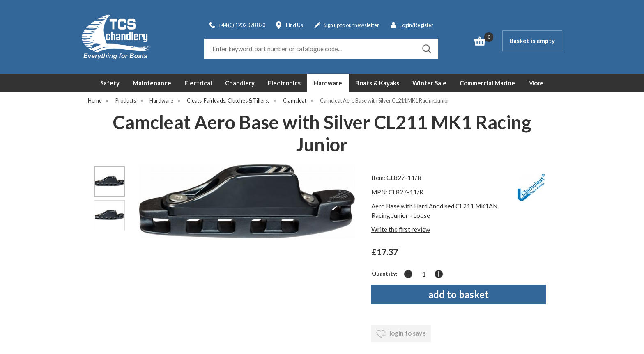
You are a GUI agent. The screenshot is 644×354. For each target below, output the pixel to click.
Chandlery (240, 83)
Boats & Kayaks (377, 83)
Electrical (198, 83)
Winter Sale (429, 83)
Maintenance (152, 83)
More (536, 83)
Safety (110, 83)
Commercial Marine (487, 83)
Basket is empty (532, 41)
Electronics (284, 83)
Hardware (328, 83)
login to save (401, 334)
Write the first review (401, 229)
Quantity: (385, 274)
